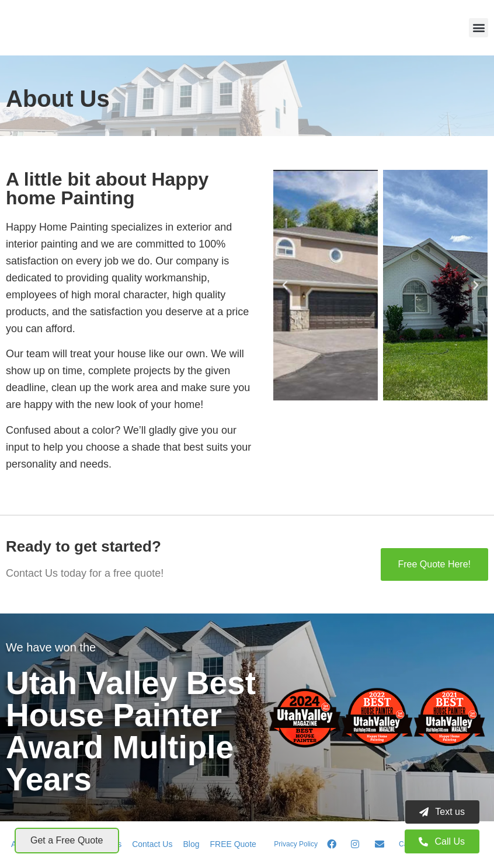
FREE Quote (233, 845)
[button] (479, 28)
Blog (191, 845)
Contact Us (152, 845)
